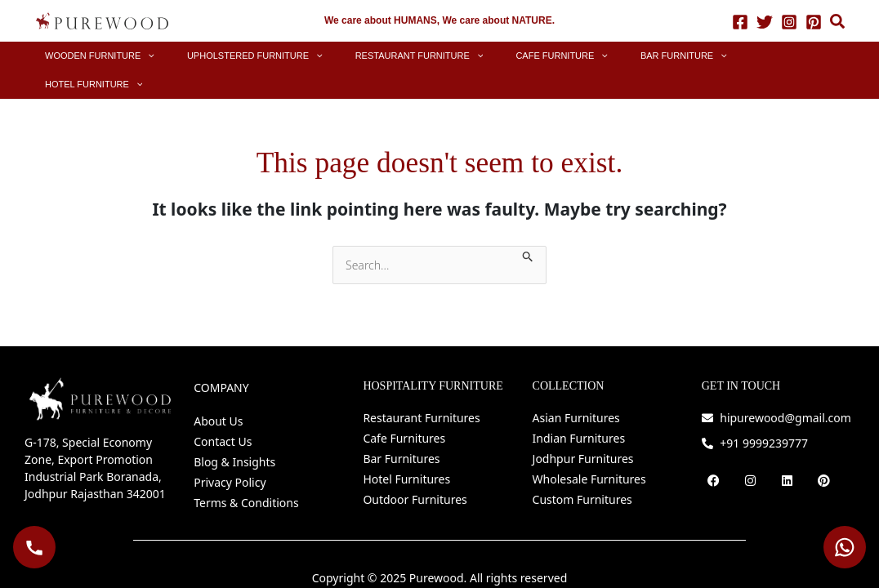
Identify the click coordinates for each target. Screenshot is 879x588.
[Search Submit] (528, 226)
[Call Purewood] (34, 547)
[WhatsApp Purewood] (845, 547)
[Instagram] (789, 21)
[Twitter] (765, 21)
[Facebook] (740, 21)
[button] (838, 23)
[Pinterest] (814, 21)
